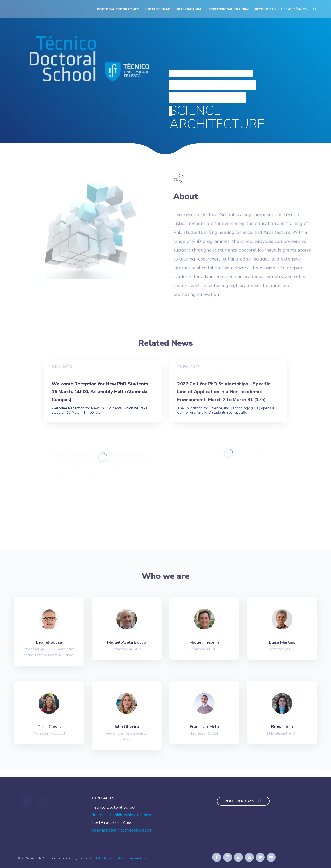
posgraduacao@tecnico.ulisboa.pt (122, 830)
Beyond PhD (265, 9)
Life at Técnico (294, 9)
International (190, 9)
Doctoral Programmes (118, 9)
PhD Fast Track (158, 9)
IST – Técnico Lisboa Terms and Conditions (127, 858)
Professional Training (229, 9)
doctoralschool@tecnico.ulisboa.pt (122, 815)
